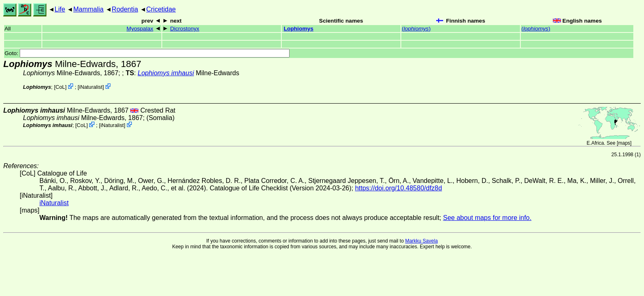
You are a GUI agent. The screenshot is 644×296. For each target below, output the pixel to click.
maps (624, 143)
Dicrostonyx (185, 29)
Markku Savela (421, 241)
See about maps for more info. (487, 218)
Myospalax (140, 29)
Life (60, 9)
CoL (60, 87)
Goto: (147, 53)
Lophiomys (299, 29)
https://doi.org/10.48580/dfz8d (398, 188)
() (416, 29)
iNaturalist (91, 87)
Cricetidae (161, 9)
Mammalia (88, 9)
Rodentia (125, 9)
